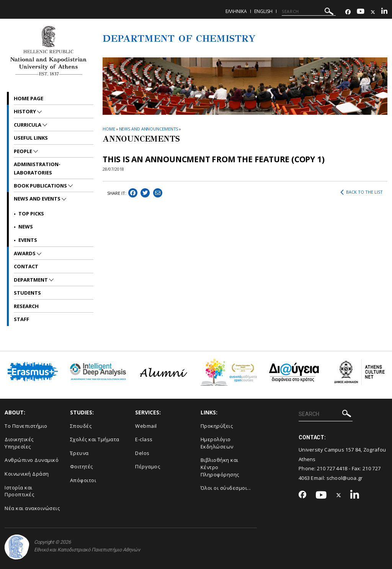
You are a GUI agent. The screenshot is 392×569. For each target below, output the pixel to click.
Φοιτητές (82, 466)
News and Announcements (149, 129)
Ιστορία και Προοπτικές (19, 491)
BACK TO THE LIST (362, 192)
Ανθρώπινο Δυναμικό (32, 460)
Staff (21, 319)
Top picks (31, 214)
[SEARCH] (309, 11)
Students (27, 293)
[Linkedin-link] (384, 12)
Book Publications (41, 186)
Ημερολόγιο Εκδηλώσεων (217, 443)
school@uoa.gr (345, 478)
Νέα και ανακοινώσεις (32, 508)
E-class (144, 439)
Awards (25, 253)
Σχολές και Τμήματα (95, 439)
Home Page (29, 98)
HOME (109, 129)
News (26, 227)
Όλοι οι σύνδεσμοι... (226, 488)
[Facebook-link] (348, 12)
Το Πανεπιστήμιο (26, 426)
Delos (142, 453)
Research (26, 306)
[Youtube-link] (361, 12)
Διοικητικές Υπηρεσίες (19, 443)
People (24, 151)
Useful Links (31, 138)
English (263, 11)
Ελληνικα (236, 11)
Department (31, 280)
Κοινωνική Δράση (27, 474)
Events (28, 240)
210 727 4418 (332, 468)
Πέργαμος (148, 466)
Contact (26, 266)
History (25, 111)
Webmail (146, 426)
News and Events (38, 199)
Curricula (28, 125)
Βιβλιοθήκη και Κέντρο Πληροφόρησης (220, 467)
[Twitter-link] (373, 12)
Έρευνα (79, 453)
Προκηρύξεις (217, 426)
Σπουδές (81, 426)
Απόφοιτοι (83, 480)
